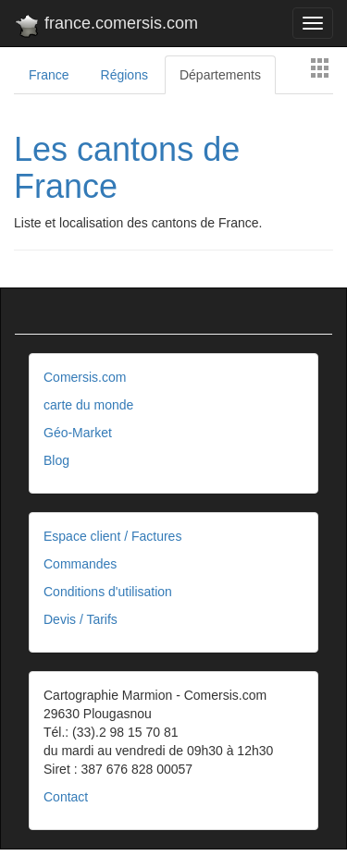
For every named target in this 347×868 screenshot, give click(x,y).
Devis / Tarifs (81, 619)
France (49, 75)
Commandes (80, 564)
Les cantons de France (127, 168)
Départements (220, 75)
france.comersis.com (106, 27)
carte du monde (88, 405)
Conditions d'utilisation (108, 592)
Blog (56, 460)
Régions (124, 75)
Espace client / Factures (112, 536)
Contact (66, 797)
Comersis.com (85, 377)
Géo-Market (78, 433)
